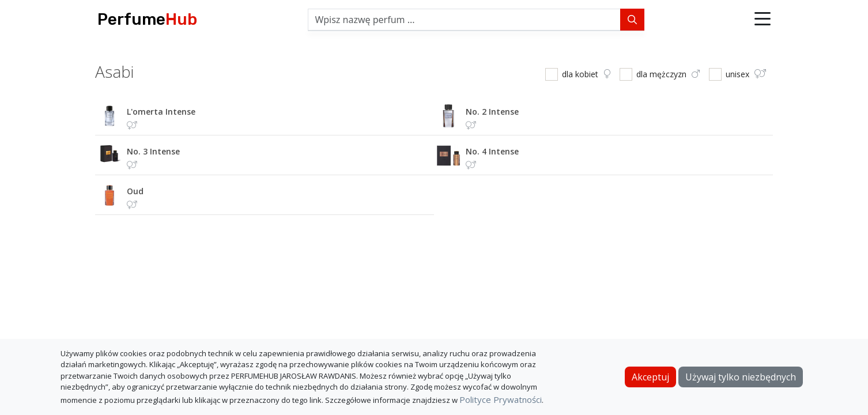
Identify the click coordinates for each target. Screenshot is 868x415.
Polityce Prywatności (501, 399)
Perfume (147, 19)
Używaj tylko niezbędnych (741, 377)
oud (135, 191)
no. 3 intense (153, 151)
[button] (763, 20)
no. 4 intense (492, 151)
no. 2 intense (492, 112)
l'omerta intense (161, 112)
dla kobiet (586, 74)
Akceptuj (650, 377)
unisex (746, 74)
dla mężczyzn (668, 74)
